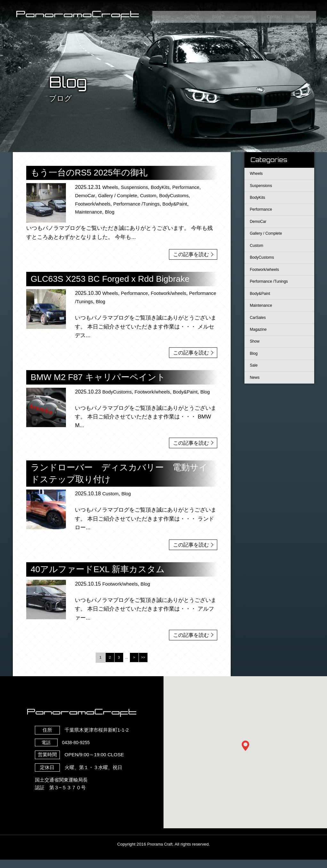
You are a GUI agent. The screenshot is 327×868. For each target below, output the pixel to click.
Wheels (111, 187)
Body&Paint (184, 204)
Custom (154, 195)
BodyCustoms (182, 195)
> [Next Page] (135, 666)
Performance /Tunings (142, 204)
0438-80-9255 (65, 751)
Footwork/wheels (94, 204)
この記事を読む (189, 254)
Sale (255, 383)
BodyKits (165, 187)
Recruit (301, 16)
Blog (207, 16)
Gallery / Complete (121, 195)
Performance (193, 187)
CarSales (259, 331)
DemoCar (86, 195)
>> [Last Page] (144, 666)
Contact (270, 16)
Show (255, 357)
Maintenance (90, 212)
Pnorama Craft (160, 852)
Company (237, 16)
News (255, 397)
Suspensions (137, 187)
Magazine (259, 344)
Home (151, 16)
